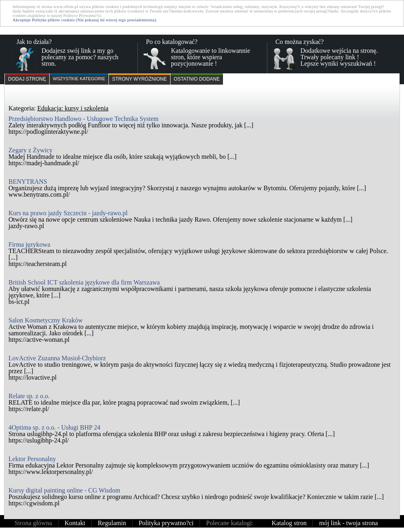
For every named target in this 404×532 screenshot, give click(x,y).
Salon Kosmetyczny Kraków (46, 320)
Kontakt (75, 523)
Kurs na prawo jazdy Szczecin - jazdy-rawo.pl (68, 213)
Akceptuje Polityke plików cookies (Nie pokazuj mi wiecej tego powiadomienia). (85, 20)
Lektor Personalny (32, 459)
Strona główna (33, 523)
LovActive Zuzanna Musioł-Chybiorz (57, 358)
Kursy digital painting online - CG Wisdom (64, 490)
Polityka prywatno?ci (166, 523)
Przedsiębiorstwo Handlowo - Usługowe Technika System (83, 119)
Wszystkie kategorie (79, 79)
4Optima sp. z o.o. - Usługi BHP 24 (54, 427)
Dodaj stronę (27, 79)
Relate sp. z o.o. (29, 396)
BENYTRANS (28, 182)
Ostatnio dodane (197, 79)
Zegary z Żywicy (30, 150)
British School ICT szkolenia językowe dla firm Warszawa (84, 282)
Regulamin (112, 523)
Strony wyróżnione (140, 79)
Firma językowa (29, 244)
